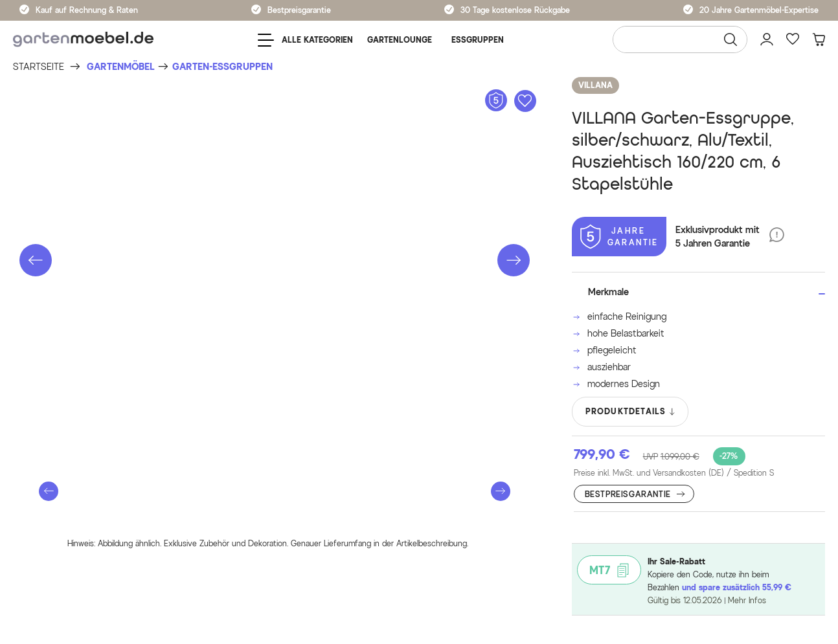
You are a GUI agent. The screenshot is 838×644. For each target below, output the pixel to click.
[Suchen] (730, 39)
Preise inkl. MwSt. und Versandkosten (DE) (674, 473)
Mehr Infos (747, 600)
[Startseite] (39, 67)
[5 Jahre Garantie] (619, 237)
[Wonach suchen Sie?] (680, 39)
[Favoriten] (793, 39)
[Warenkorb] (819, 39)
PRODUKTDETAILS (631, 412)
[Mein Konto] (767, 39)
